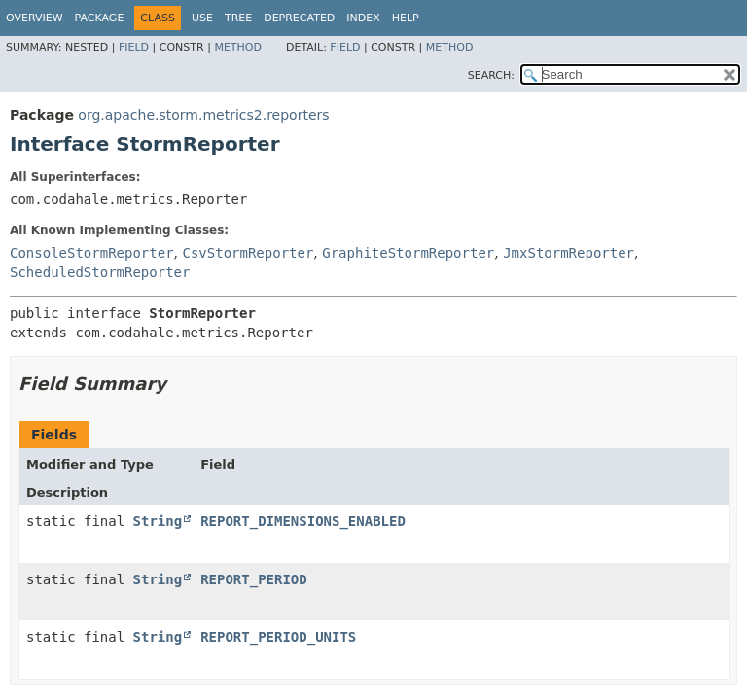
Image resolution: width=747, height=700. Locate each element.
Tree (238, 18)
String (158, 521)
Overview (35, 18)
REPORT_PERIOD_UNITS (278, 637)
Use (202, 18)
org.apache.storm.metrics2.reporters (203, 115)
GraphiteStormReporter (408, 253)
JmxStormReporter (569, 253)
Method (238, 47)
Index (363, 18)
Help (406, 18)
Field (134, 47)
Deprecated (299, 18)
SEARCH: (491, 75)
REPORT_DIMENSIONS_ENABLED (303, 521)
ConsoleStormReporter (92, 253)
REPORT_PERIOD (254, 579)
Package (100, 18)
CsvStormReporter (248, 253)
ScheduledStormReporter (100, 272)
